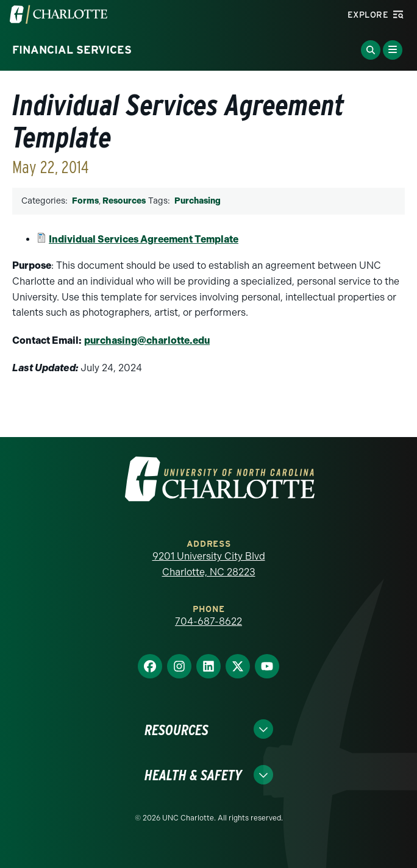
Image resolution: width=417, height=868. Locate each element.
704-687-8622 (208, 621)
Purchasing (198, 201)
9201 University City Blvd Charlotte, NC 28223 (209, 564)
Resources (124, 201)
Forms (85, 201)
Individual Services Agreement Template (144, 239)
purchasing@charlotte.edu (147, 340)
